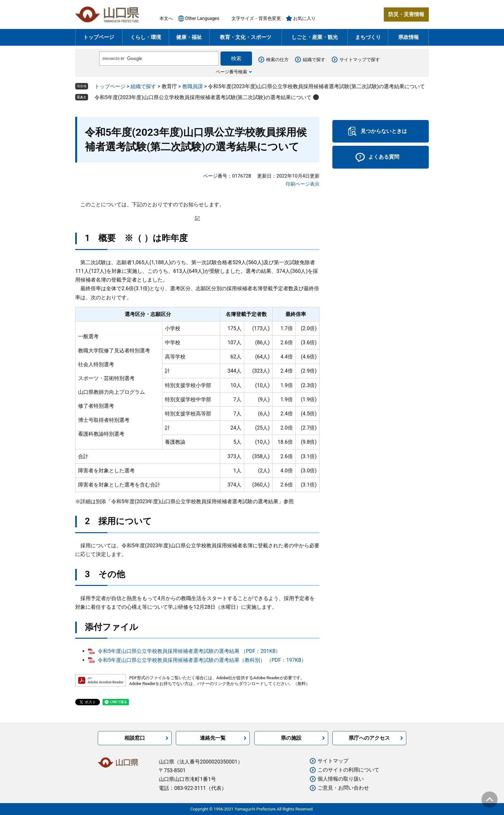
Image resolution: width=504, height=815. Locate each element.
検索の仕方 (277, 60)
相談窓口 (135, 738)
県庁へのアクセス (369, 738)
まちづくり (368, 37)
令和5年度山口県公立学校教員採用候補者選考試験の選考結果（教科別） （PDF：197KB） (202, 660)
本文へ (166, 18)
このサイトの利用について (348, 770)
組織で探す (314, 60)
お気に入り (304, 18)
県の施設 (291, 738)
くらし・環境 (146, 37)
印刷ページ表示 (303, 184)
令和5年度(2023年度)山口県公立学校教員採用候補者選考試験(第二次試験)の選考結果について (203, 97)
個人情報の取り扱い (341, 779)
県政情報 (409, 37)
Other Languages (202, 18)
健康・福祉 (189, 37)
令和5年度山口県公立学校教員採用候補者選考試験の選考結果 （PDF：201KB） (189, 651)
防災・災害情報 (406, 14)
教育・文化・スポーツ (246, 37)
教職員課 (193, 86)
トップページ (99, 37)
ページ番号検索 (231, 72)
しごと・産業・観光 (315, 37)
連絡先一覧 (213, 738)
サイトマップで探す (360, 60)
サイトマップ (333, 761)
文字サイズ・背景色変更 (256, 18)
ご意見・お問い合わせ (343, 788)
